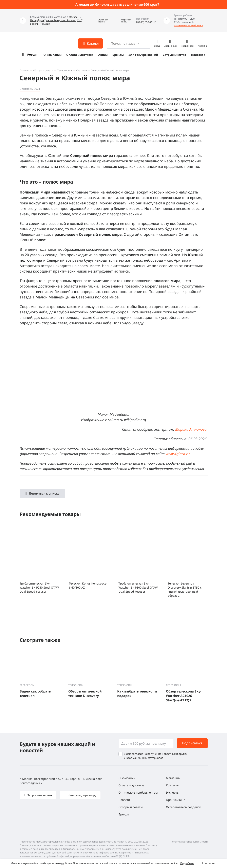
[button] (100, 21)
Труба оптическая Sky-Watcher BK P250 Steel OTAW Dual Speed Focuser (39, 587)
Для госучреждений (143, 55)
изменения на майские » (188, 25)
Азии (47, 24)
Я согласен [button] (208, 863)
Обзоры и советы (43, 70)
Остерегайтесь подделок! (184, 807)
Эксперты (173, 792)
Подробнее (187, 863)
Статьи (80, 70)
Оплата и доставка (80, 55)
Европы (35, 24)
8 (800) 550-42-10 (146, 22)
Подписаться (192, 743)
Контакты (173, 785)
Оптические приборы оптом (138, 792)
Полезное (198, 55)
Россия (32, 54)
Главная (24, 70)
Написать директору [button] (81, 795)
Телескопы (64, 70)
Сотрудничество (174, 55)
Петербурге (37, 20)
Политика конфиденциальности (189, 842)
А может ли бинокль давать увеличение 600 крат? (117, 4)
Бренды (118, 55)
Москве (73, 17)
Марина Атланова (191, 429)
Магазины (173, 778)
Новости (124, 800)
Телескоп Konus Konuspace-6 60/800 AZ (88, 585)
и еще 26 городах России (61, 20)
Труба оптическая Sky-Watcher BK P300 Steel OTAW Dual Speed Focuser (138, 587)
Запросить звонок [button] (39, 795)
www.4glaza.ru (178, 454)
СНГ (79, 20)
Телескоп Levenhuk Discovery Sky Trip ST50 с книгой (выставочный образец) (185, 589)
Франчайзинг (175, 800)
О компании (52, 55)
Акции (103, 55)
